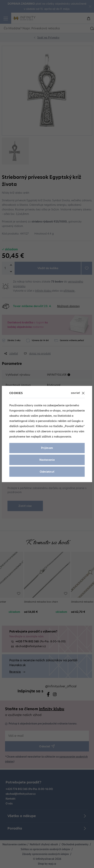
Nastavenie (47, 460)
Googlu (76, 421)
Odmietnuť (47, 472)
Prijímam (47, 448)
